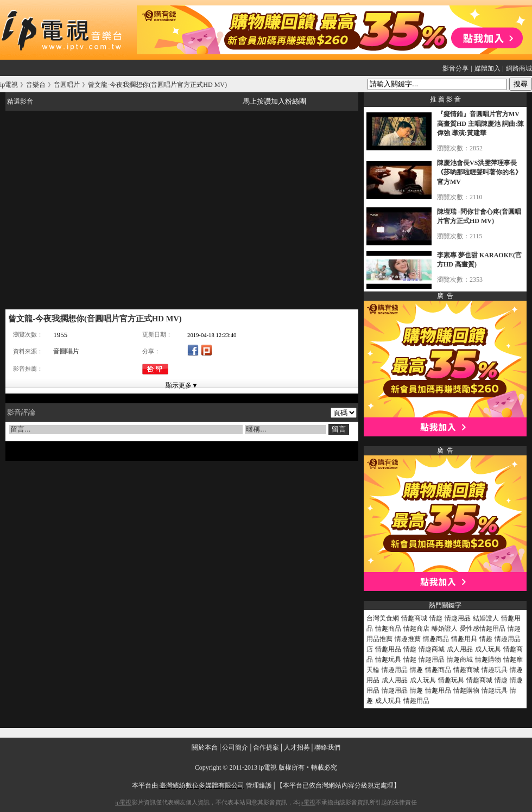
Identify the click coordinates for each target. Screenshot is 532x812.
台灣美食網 (383, 618)
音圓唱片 (66, 351)
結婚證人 (486, 618)
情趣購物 (488, 659)
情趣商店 (416, 629)
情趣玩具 (388, 659)
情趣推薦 (408, 639)
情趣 (436, 618)
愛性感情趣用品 (483, 629)
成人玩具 (488, 649)
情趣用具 (464, 639)
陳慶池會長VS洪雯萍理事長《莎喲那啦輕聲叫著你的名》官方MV (479, 172)
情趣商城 (414, 618)
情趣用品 (458, 618)
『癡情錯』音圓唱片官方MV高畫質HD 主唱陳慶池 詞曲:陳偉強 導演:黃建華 (480, 123)
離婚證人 (445, 629)
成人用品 (460, 649)
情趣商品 (388, 629)
